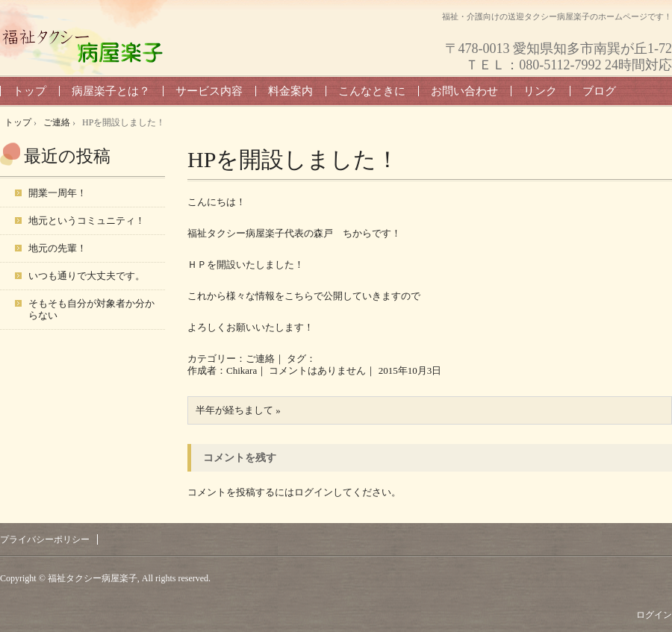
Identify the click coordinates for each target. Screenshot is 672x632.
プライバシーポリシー (45, 539)
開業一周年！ (57, 193)
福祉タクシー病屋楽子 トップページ (82, 46)
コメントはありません (317, 370)
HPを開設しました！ (293, 159)
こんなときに (372, 91)
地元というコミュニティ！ (87, 220)
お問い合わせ (464, 91)
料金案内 (290, 91)
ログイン (314, 492)
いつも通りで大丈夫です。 (87, 276)
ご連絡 (260, 359)
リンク (540, 91)
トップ (29, 91)
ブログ (599, 91)
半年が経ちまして (234, 410)
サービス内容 (209, 91)
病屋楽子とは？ (111, 91)
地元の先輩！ (57, 248)
